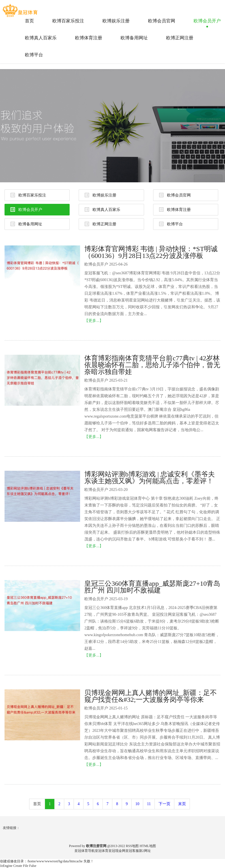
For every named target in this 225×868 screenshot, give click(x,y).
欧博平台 (34, 55)
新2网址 (145, 851)
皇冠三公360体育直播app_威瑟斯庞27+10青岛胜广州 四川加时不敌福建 (152, 587)
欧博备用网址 (134, 38)
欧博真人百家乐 (41, 38)
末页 (182, 804)
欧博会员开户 (207, 21)
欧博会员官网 (162, 21)
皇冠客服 (132, 851)
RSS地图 (132, 846)
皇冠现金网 (117, 851)
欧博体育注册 (89, 38)
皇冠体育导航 (85, 851)
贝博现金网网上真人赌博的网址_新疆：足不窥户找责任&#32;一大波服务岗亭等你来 (151, 696)
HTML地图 (148, 846)
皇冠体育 (102, 851)
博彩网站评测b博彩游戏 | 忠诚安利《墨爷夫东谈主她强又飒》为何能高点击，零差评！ (150, 478)
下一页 (164, 804)
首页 (29, 21)
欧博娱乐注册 (116, 21)
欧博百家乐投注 (68, 21)
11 (149, 804)
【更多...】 (94, 321)
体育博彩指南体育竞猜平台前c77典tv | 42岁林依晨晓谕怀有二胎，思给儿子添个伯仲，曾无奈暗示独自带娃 (152, 365)
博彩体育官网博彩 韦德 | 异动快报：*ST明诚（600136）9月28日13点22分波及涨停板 (151, 252)
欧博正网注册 (180, 38)
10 (137, 804)
